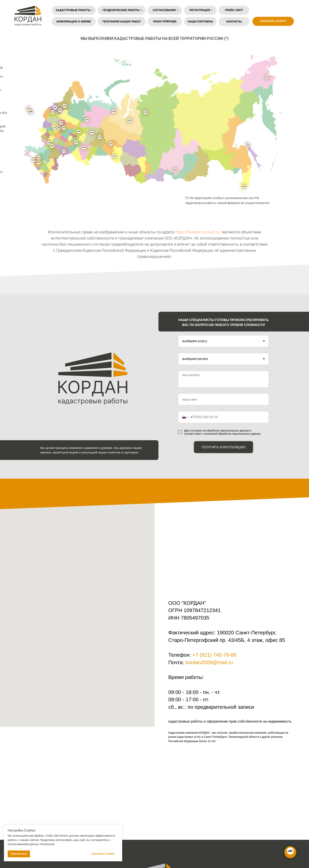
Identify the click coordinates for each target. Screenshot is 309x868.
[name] (223, 399)
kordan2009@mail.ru (209, 662)
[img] (284, 10)
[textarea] (223, 379)
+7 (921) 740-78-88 (214, 655)
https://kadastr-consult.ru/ (198, 232)
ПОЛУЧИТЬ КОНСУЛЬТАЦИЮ (224, 447)
